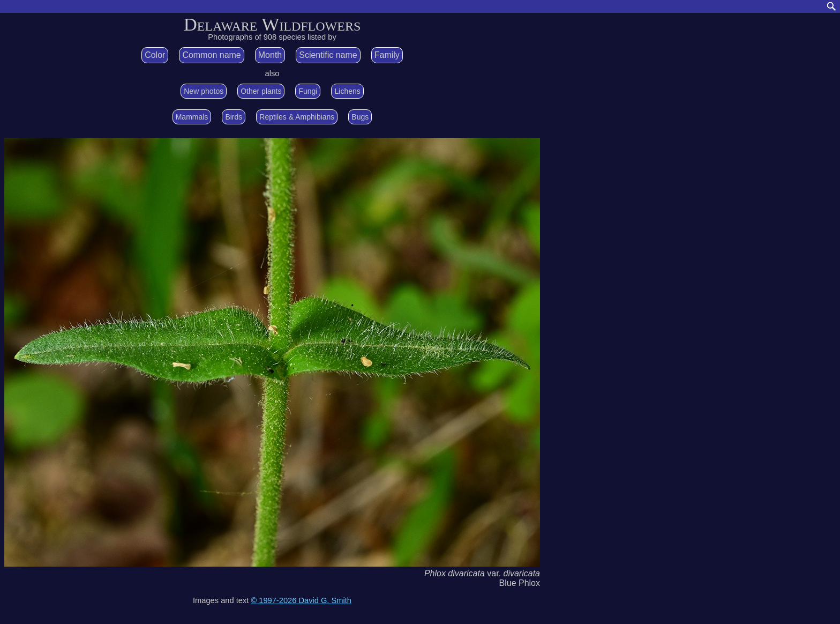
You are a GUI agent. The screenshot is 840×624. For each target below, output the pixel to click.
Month (270, 55)
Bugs (360, 117)
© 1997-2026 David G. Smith (301, 600)
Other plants (261, 91)
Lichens (347, 91)
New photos (204, 91)
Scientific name (328, 55)
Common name (211, 55)
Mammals (192, 117)
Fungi (308, 91)
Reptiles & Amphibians (297, 117)
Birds (234, 117)
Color (155, 55)
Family (387, 55)
